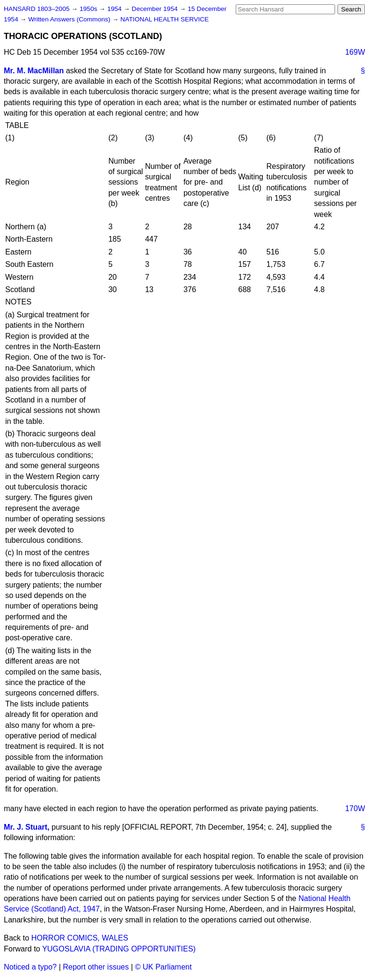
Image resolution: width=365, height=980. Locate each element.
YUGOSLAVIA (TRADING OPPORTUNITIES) (119, 949)
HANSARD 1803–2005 (37, 9)
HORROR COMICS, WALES (80, 938)
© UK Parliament (163, 967)
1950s (89, 9)
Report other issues (96, 967)
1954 (115, 9)
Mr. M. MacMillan (34, 71)
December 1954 (156, 9)
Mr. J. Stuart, (27, 827)
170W (355, 808)
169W (355, 52)
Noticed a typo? (30, 967)
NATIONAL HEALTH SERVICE (164, 19)
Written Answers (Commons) (70, 19)
